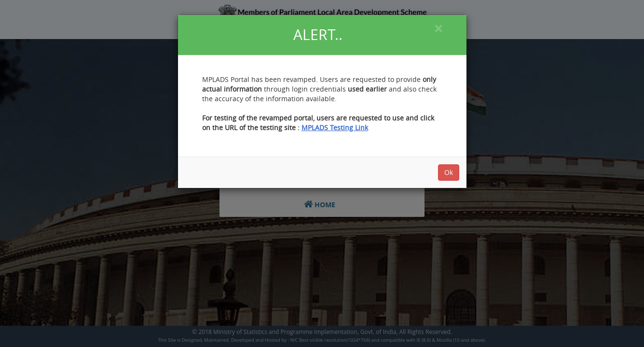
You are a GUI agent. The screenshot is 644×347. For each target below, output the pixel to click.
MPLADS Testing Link (335, 127)
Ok (449, 172)
